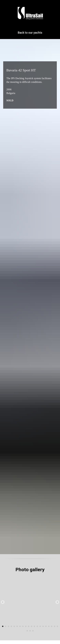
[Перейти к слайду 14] (40, 626)
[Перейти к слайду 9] (26, 626)
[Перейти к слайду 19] (55, 626)
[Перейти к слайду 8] (23, 626)
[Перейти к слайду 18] (52, 626)
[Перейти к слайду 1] (3, 626)
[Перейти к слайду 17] (49, 626)
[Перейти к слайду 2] (6, 626)
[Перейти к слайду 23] (33, 631)
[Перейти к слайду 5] (14, 626)
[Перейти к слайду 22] (30, 631)
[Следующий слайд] (57, 602)
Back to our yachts (30, 33)
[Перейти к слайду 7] (20, 626)
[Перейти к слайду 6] (17, 626)
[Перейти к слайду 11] (32, 626)
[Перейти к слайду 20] (57, 626)
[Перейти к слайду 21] (27, 631)
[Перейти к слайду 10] (29, 626)
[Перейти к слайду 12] (34, 626)
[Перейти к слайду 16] (46, 626)
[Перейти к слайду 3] (8, 626)
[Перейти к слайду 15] (43, 626)
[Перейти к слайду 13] (37, 626)
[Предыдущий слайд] (3, 602)
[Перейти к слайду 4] (11, 626)
